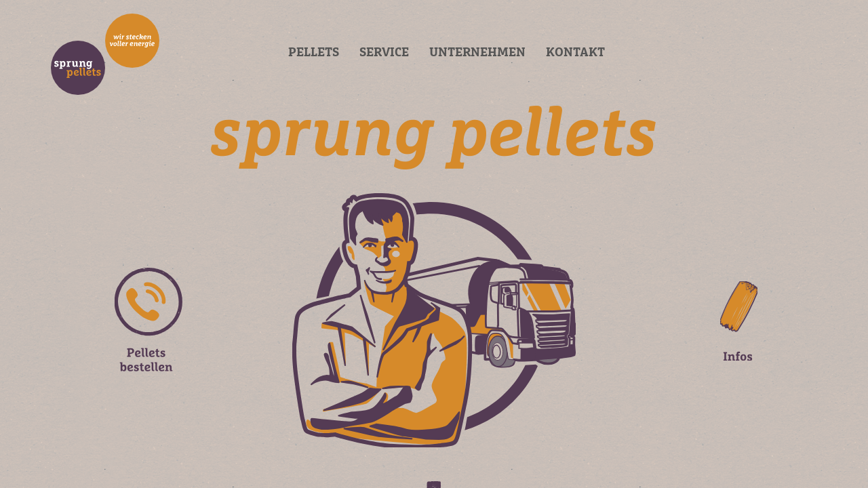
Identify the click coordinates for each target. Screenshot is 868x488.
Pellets (314, 53)
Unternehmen (477, 53)
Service (384, 53)
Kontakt (575, 53)
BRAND (105, 54)
